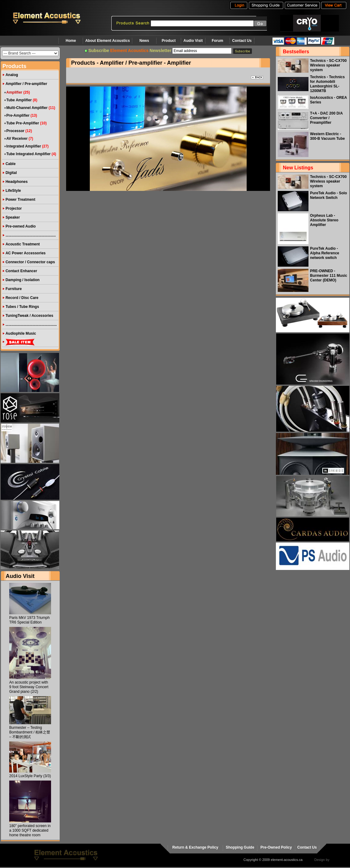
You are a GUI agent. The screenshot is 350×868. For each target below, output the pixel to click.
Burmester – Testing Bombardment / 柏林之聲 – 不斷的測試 (30, 732)
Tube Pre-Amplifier (22, 123)
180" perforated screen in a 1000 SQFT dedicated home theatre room (30, 830)
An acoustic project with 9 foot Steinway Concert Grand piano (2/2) (29, 687)
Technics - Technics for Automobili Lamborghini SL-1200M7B (327, 84)
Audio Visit (193, 41)
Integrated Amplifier (24, 146)
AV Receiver (17, 139)
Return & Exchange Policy (195, 847)
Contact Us (242, 41)
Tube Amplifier (19, 100)
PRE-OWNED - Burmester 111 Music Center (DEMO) (329, 276)
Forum (217, 41)
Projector (14, 208)
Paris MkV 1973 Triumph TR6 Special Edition (29, 620)
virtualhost (338, 860)
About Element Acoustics (107, 41)
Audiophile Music (21, 333)
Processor (15, 131)
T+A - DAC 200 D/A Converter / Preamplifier (326, 118)
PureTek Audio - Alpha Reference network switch (325, 253)
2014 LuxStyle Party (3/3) (30, 776)
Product (169, 41)
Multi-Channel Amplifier (27, 108)
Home (71, 41)
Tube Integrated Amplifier (28, 154)
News (144, 41)
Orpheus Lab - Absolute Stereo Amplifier (324, 220)
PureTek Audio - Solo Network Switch (328, 195)
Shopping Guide (240, 847)
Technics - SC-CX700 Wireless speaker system (328, 65)
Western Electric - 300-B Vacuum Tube (327, 136)
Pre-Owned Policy (276, 847)
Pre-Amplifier (18, 115)
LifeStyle (13, 191)
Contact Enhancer (21, 271)
